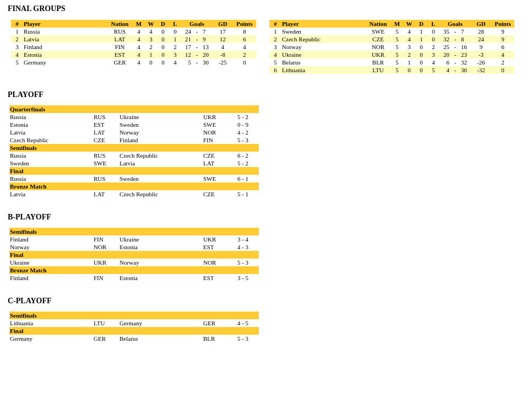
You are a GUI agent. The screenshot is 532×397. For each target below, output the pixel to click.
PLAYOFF (26, 95)
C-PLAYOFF (30, 301)
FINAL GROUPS (37, 9)
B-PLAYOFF (29, 217)
